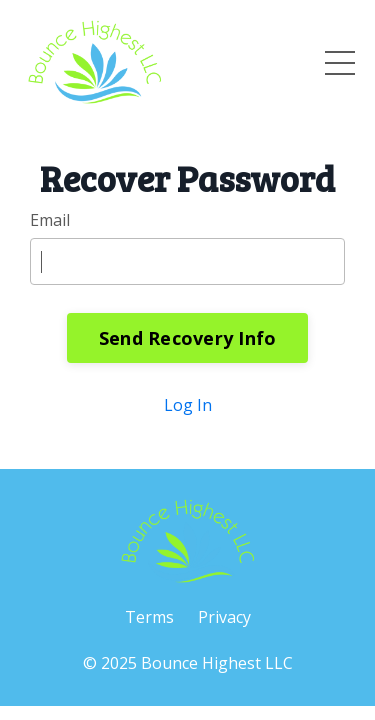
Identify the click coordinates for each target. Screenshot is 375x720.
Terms (149, 617)
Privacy (224, 617)
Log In (188, 405)
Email (50, 220)
